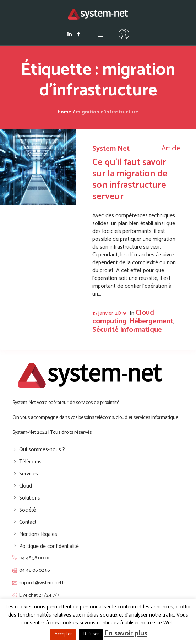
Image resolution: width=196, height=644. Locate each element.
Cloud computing (123, 317)
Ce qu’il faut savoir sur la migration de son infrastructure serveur (130, 179)
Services (29, 474)
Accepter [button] (63, 634)
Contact (28, 522)
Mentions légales (38, 534)
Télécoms (30, 462)
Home (64, 112)
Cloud (26, 486)
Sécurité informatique (127, 330)
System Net (111, 149)
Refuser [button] (91, 634)
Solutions (30, 498)
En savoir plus (126, 634)
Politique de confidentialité (49, 546)
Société (28, 510)
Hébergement (151, 321)
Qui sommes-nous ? (42, 450)
